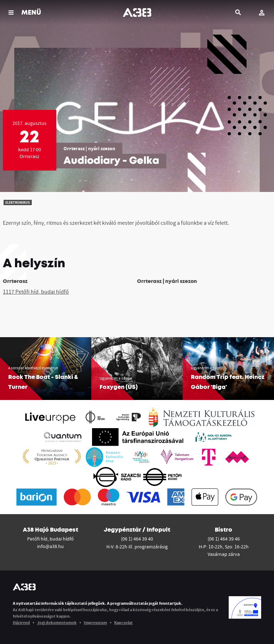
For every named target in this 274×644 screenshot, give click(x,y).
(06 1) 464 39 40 (137, 539)
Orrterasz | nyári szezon (89, 148)
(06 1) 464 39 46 (224, 539)
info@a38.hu (50, 546)
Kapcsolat (123, 622)
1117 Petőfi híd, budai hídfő (36, 291)
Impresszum (95, 622)
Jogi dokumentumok (57, 622)
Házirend (21, 622)
